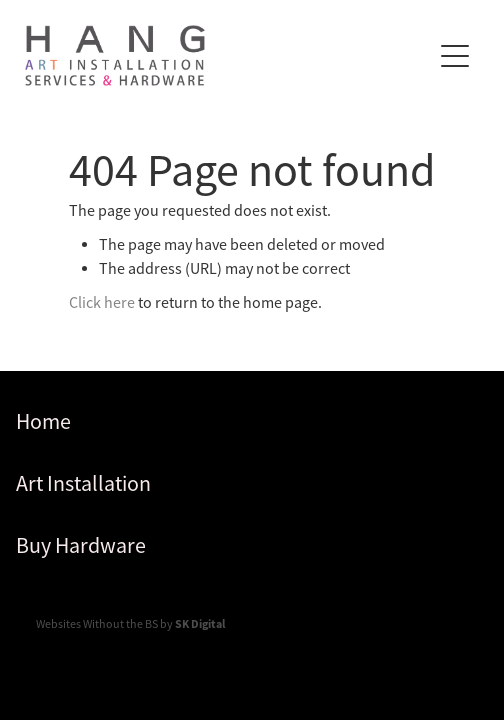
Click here (102, 303)
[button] (455, 56)
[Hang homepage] (228, 55)
